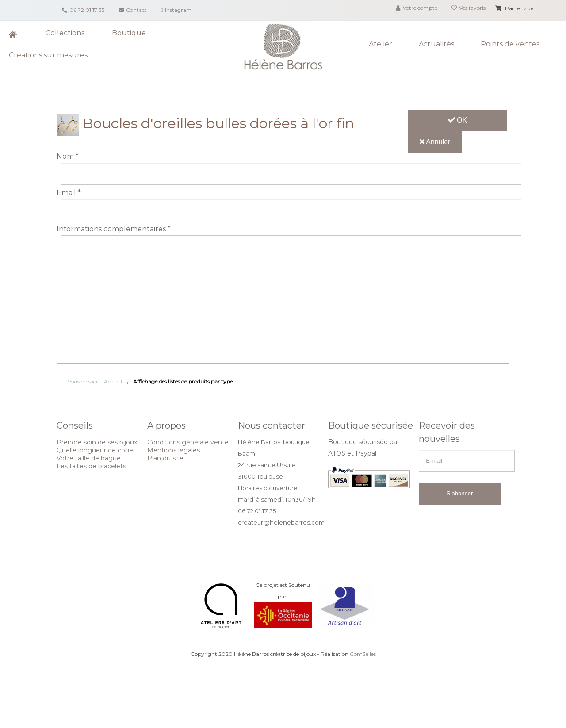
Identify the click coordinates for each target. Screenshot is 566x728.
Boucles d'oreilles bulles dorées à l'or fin (205, 123)
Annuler (435, 142)
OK (458, 120)
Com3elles (363, 654)
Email (69, 193)
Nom (68, 157)
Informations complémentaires (114, 229)
